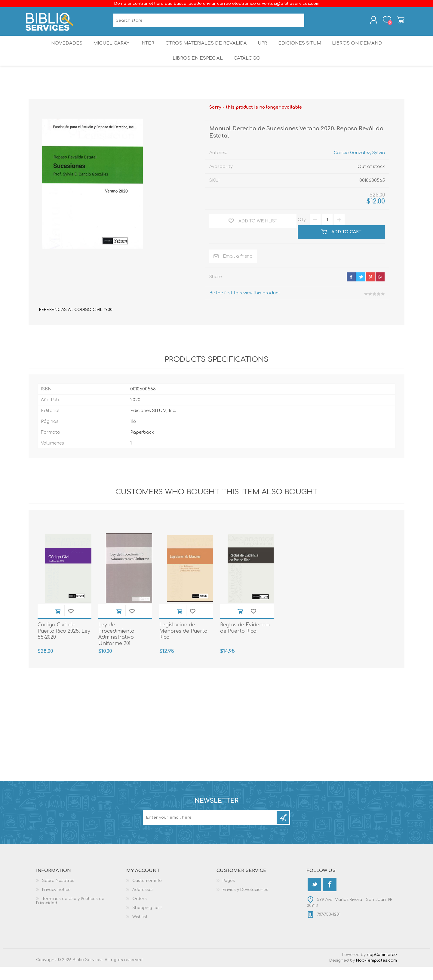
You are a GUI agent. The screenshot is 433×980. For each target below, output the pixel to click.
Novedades (62, 50)
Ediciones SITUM (303, 50)
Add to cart (58, 624)
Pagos (229, 894)
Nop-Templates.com (376, 974)
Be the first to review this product (245, 306)
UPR (263, 50)
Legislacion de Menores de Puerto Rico (183, 644)
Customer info (147, 894)
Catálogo (248, 69)
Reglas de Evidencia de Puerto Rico (245, 641)
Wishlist (140, 930)
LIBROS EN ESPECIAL (197, 69)
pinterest (370, 290)
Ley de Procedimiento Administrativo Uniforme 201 (116, 647)
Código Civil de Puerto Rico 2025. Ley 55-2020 (64, 644)
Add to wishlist (71, 624)
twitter (361, 290)
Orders (140, 912)
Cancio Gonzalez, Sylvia (359, 166)
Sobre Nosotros (58, 894)
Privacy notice (56, 903)
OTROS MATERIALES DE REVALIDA (206, 50)
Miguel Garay (109, 50)
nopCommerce (382, 968)
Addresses (143, 903)
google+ (380, 290)
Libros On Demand (362, 50)
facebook (351, 290)
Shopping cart (398, 22)
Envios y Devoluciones (245, 903)
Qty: (302, 233)
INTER (147, 50)
